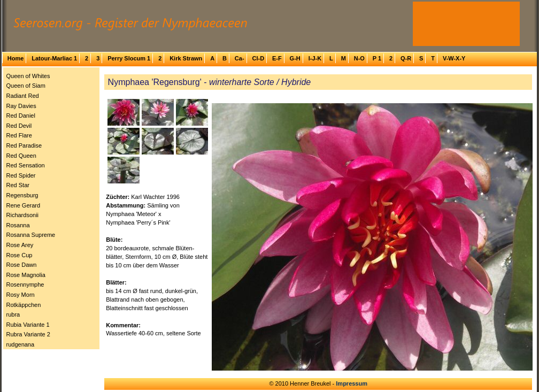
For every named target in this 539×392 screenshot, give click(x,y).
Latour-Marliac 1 (54, 58)
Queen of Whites (28, 76)
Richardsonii (23, 215)
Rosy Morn (21, 295)
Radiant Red (23, 96)
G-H (295, 58)
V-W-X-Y (454, 58)
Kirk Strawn (186, 58)
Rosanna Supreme (31, 235)
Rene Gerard (24, 205)
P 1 (377, 58)
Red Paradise (24, 145)
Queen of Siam (26, 86)
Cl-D (258, 58)
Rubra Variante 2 (28, 334)
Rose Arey (20, 245)
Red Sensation (26, 165)
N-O (359, 58)
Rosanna (18, 225)
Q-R (406, 58)
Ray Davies (21, 106)
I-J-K (315, 58)
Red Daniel (21, 116)
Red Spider (21, 175)
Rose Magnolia (26, 275)
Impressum (352, 383)
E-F (277, 58)
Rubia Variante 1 (28, 325)
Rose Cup (20, 255)
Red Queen (21, 156)
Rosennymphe (25, 285)
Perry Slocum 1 (129, 58)
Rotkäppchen (24, 305)
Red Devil (19, 126)
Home (16, 58)
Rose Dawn (22, 265)
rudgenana (21, 344)
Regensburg (22, 195)
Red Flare (19, 135)
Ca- (240, 58)
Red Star (18, 185)
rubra (13, 314)
